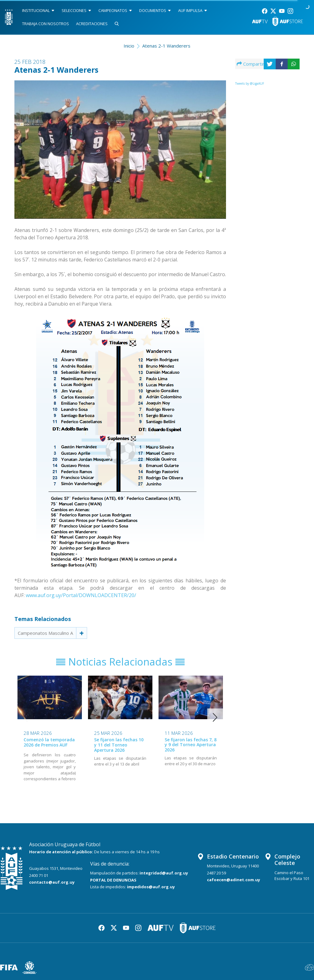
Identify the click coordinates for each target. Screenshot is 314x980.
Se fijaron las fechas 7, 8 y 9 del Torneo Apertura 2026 (191, 745)
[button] (215, 717)
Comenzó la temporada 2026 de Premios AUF (49, 742)
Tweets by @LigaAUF (250, 83)
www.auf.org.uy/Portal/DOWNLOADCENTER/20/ (81, 595)
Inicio (129, 46)
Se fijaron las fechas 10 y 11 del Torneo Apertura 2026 (119, 745)
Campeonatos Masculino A (45, 633)
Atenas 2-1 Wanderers (166, 46)
